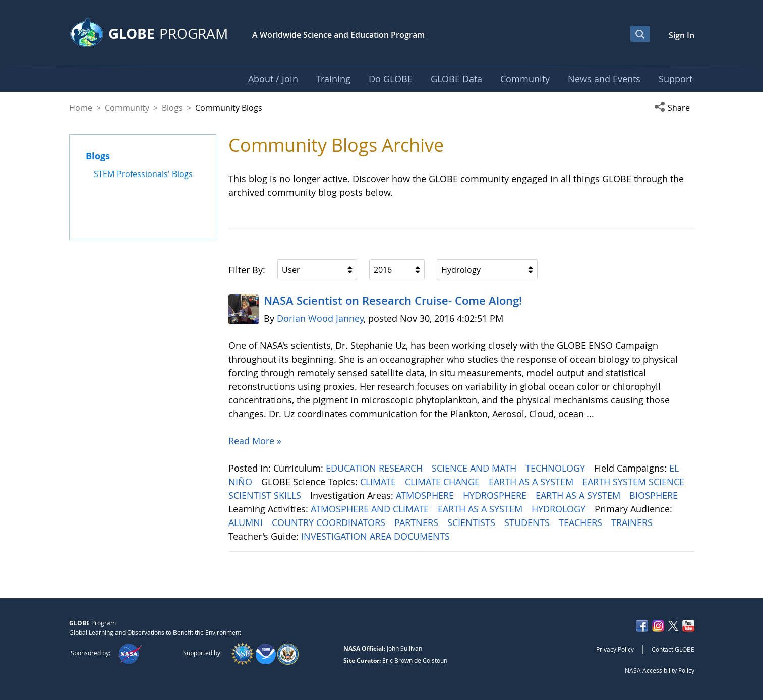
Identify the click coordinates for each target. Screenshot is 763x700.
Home (81, 108)
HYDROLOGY (560, 509)
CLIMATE (379, 482)
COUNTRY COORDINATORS (330, 522)
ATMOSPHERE (426, 495)
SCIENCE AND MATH (475, 468)
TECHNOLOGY (556, 468)
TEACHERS (582, 522)
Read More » (255, 441)
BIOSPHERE (655, 495)
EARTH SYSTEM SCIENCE (635, 482)
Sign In (682, 35)
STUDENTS (528, 522)
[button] (674, 108)
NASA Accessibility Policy (660, 670)
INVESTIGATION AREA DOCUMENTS (377, 536)
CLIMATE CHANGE (444, 482)
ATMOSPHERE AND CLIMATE (371, 509)
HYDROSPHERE (496, 495)
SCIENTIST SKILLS (266, 495)
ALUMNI (247, 522)
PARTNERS (418, 522)
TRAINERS (633, 522)
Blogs (172, 108)
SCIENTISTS (473, 522)
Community (127, 108)
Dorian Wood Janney (320, 318)
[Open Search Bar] (640, 34)
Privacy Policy (615, 649)
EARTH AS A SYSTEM (532, 482)
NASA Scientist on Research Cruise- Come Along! (393, 301)
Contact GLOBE (673, 649)
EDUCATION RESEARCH (375, 468)
